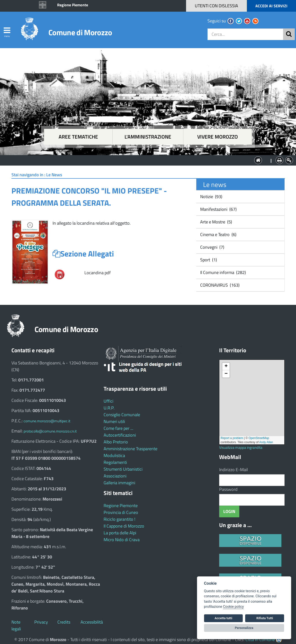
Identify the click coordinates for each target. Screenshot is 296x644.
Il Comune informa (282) (223, 272)
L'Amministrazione (144, 160)
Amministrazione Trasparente (130, 449)
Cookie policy (233, 607)
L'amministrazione (148, 137)
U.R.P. (109, 408)
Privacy (41, 622)
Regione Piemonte (73, 5)
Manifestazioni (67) (218, 209)
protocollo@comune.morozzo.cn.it (50, 431)
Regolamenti (115, 462)
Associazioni (115, 476)
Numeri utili (114, 421)
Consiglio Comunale (122, 415)
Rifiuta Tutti (265, 618)
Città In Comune (260, 640)
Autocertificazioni (120, 435)
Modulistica (114, 455)
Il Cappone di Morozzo (124, 526)
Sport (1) (208, 260)
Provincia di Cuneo (121, 512)
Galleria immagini (119, 483)
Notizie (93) (211, 197)
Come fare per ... (118, 428)
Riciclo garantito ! (119, 519)
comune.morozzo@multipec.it (47, 421)
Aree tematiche (78, 137)
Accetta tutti (223, 618)
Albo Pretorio (116, 442)
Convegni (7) (212, 247)
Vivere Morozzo (218, 137)
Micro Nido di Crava (122, 540)
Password (228, 489)
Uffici (108, 401)
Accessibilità (92, 622)
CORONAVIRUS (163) (219, 285)
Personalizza (244, 628)
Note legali (16, 625)
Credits (64, 622)
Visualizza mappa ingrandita (241, 447)
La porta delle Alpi (120, 533)
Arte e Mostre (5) (216, 222)
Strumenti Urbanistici (123, 469)
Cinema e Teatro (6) (218, 234)
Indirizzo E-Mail (233, 470)
